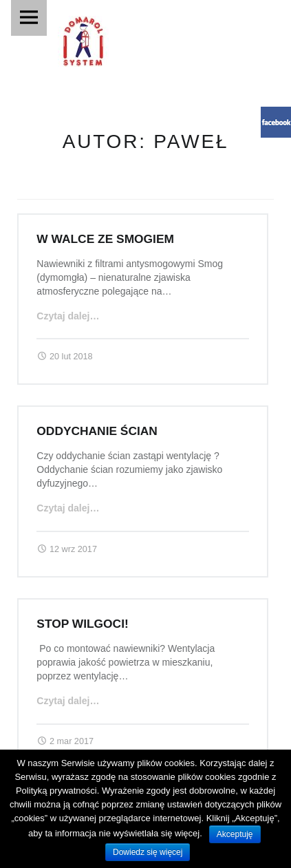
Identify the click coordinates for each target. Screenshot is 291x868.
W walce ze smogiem (105, 239)
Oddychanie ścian (97, 431)
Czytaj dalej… (68, 316)
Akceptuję (235, 834)
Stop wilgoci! (82, 624)
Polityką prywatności (56, 791)
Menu (29, 18)
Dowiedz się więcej (148, 852)
